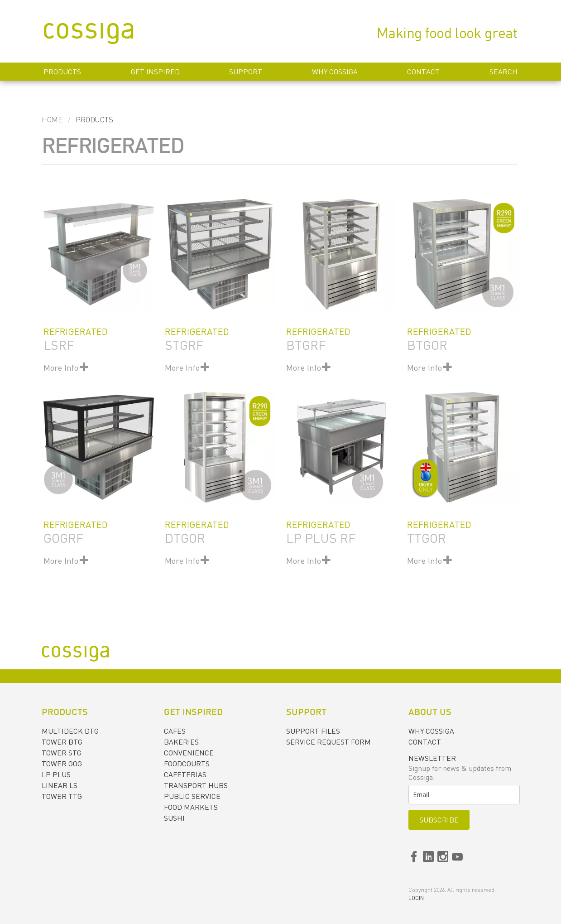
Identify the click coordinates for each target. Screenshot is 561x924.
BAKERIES (181, 742)
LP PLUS (56, 774)
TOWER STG (62, 753)
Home (52, 120)
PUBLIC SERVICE (192, 796)
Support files (313, 731)
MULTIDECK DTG (70, 731)
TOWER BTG (62, 742)
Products (62, 72)
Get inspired (155, 72)
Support (246, 72)
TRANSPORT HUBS (196, 785)
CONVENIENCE (189, 753)
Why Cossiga (335, 72)
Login (416, 898)
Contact (423, 72)
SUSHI (174, 818)
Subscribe (439, 820)
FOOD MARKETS (191, 807)
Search (503, 72)
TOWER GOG (62, 764)
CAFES (175, 731)
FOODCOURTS (187, 764)
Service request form (328, 742)
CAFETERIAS (185, 774)
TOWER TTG (62, 796)
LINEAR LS (60, 785)
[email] (464, 795)
